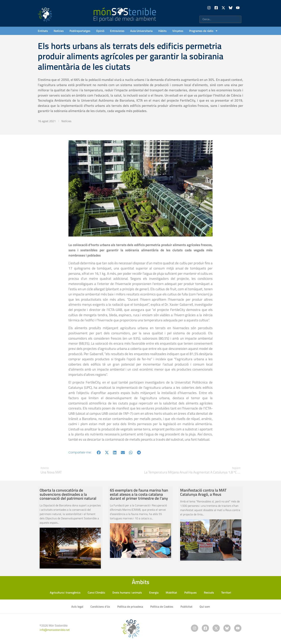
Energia (154, 592)
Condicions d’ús (100, 607)
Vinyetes (178, 31)
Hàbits (162, 31)
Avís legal (77, 607)
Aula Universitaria (141, 31)
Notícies (59, 31)
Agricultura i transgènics (65, 592)
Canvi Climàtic (96, 592)
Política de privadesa (130, 607)
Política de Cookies (162, 607)
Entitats (43, 31)
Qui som (205, 607)
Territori (226, 592)
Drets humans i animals (127, 592)
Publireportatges (80, 31)
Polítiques (190, 592)
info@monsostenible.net (55, 630)
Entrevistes (117, 31)
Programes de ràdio (204, 31)
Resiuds (209, 592)
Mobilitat (171, 592)
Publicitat (186, 607)
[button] (99, 452)
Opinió (100, 31)
